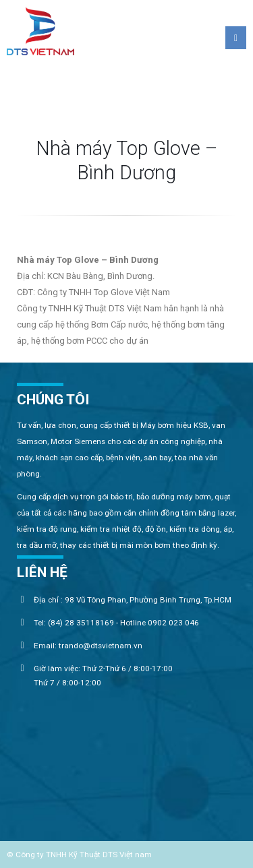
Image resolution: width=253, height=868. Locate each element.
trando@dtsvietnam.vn (101, 646)
